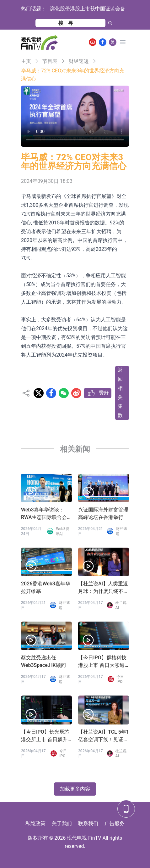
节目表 (50, 61)
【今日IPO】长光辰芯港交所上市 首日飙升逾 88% (45, 736)
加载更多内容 (75, 789)
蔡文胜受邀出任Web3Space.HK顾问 (43, 661)
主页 (26, 61)
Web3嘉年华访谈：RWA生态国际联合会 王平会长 (44, 514)
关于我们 (62, 823)
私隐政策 (35, 823)
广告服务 (115, 823)
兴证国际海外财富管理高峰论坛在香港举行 (103, 513)
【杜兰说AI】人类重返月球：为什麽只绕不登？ (103, 588)
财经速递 (79, 61)
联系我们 (88, 823)
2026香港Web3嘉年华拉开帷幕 (46, 587)
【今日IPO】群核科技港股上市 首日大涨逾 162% (102, 662)
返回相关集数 (120, 393)
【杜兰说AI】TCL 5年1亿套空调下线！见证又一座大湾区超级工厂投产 (104, 736)
